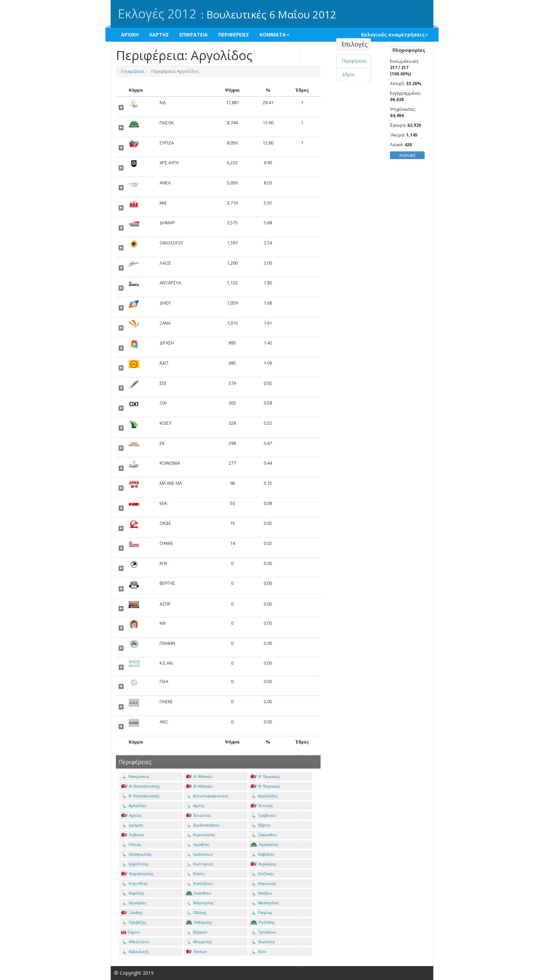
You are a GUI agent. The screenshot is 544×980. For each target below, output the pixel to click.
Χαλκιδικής (135, 951)
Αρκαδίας (134, 805)
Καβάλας (262, 854)
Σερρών (197, 932)
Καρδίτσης (135, 864)
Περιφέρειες (354, 61)
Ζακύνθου (264, 835)
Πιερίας (261, 912)
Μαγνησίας (200, 903)
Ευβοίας (133, 835)
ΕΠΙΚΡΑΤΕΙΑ (194, 35)
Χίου (258, 951)
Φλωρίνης (199, 942)
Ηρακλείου (265, 844)
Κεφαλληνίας (137, 874)
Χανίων (197, 951)
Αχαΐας (131, 815)
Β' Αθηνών (199, 786)
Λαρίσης (133, 893)
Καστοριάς (200, 864)
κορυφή (407, 155)
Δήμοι (348, 74)
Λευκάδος (134, 903)
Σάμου (130, 932)
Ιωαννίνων (199, 854)
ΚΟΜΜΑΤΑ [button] (274, 35)
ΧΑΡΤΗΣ (159, 35)
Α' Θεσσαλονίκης (141, 786)
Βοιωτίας (199, 815)
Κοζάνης (262, 874)
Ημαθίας (198, 844)
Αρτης (195, 805)
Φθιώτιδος (135, 942)
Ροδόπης (263, 922)
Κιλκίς (195, 874)
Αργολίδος (264, 796)
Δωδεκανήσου (203, 825)
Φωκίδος (263, 942)
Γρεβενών (263, 815)
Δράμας (132, 825)
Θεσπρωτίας (136, 854)
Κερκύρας (263, 864)
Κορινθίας (134, 883)
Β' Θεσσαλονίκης (140, 796)
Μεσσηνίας (265, 903)
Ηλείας (131, 844)
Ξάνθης (132, 912)
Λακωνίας (263, 883)
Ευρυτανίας (201, 835)
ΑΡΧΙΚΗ (130, 35)
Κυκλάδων (199, 883)
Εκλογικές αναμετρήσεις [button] (395, 35)
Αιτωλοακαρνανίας (207, 796)
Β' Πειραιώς (265, 786)
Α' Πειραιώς (265, 776)
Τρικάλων (263, 932)
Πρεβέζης (134, 922)
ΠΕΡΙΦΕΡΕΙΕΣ (234, 35)
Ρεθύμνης (199, 922)
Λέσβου (261, 893)
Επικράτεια (133, 71)
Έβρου (260, 825)
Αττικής (262, 805)
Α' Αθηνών (199, 776)
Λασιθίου (199, 893)
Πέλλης (196, 912)
